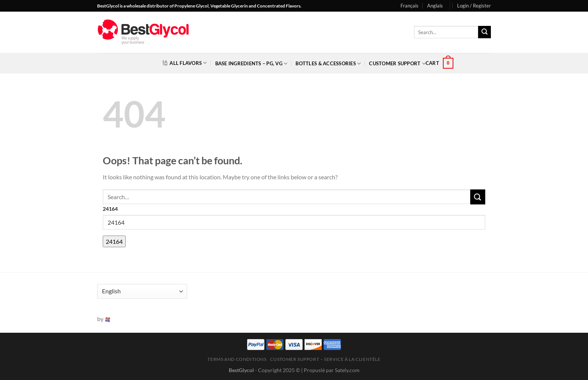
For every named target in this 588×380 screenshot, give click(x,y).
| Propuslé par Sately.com (330, 370)
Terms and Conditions (237, 359)
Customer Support (397, 64)
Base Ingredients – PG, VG (251, 64)
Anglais (435, 6)
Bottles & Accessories (328, 64)
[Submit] (484, 32)
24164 (110, 209)
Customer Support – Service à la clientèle (325, 359)
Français (409, 6)
